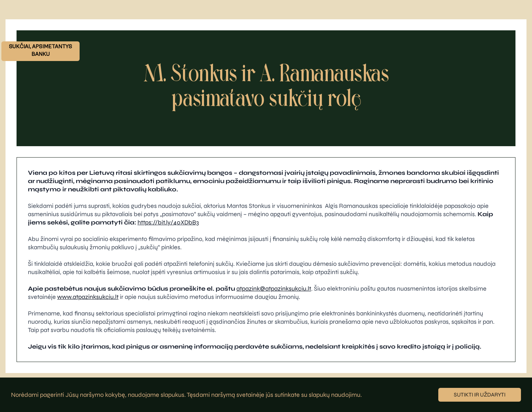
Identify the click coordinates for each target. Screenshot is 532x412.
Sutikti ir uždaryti (480, 395)
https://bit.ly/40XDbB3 (168, 222)
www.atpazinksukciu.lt (88, 297)
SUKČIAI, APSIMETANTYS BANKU (40, 51)
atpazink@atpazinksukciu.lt (274, 289)
